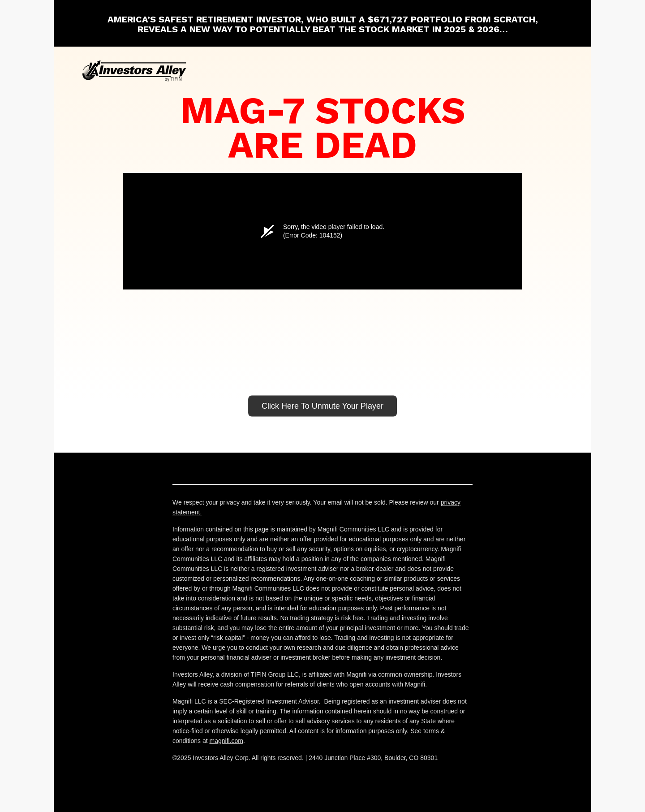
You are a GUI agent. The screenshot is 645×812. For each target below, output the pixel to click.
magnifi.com (226, 741)
